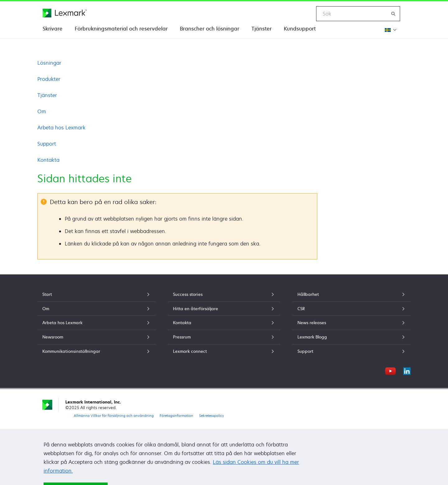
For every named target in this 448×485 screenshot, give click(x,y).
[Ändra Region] (390, 30)
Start (96, 294)
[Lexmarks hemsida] (65, 13)
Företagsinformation (176, 415)
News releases (352, 323)
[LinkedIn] (407, 370)
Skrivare (53, 29)
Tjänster (261, 29)
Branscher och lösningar (210, 29)
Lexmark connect (224, 351)
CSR (352, 309)
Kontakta (48, 160)
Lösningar (49, 63)
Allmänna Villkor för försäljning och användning (114, 415)
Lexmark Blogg (352, 337)
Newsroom (96, 337)
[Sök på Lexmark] (394, 14)
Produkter (49, 79)
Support (47, 144)
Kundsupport (300, 29)
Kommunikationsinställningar (96, 351)
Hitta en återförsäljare (224, 309)
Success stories (224, 294)
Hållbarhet (352, 294)
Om (42, 111)
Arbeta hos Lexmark (61, 128)
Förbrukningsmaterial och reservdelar (121, 29)
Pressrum (224, 337)
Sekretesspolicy (212, 415)
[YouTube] (390, 370)
